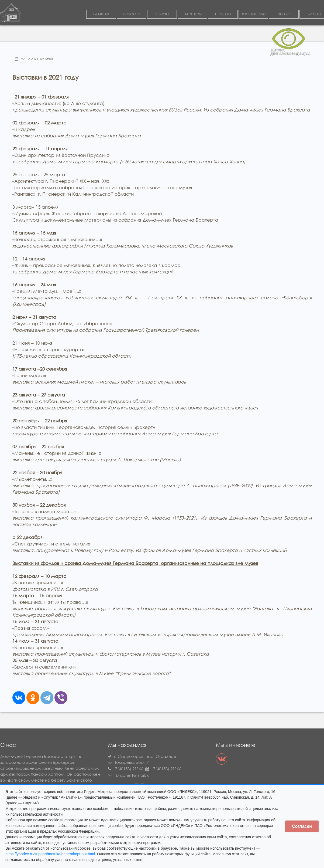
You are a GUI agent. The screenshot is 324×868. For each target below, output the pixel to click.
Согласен (302, 826)
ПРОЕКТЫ (223, 14)
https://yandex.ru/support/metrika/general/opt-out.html (50, 854)
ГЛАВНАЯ (101, 14)
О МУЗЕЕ (162, 14)
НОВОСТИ (132, 14)
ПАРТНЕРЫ (193, 14)
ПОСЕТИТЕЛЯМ (253, 14)
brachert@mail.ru (133, 775)
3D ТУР (284, 14)
